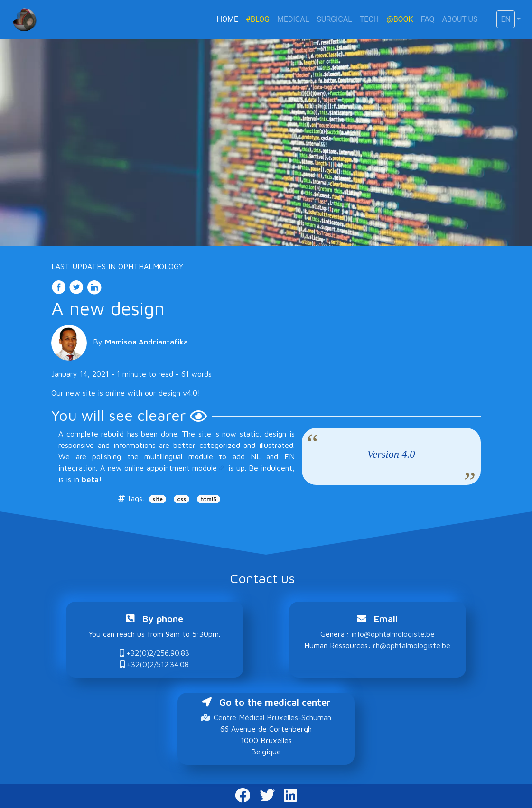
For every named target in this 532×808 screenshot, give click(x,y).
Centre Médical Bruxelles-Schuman (266, 717)
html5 (208, 499)
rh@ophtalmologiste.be (412, 645)
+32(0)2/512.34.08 (154, 664)
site (158, 499)
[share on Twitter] (78, 286)
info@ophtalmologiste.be (393, 634)
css (182, 499)
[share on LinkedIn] (94, 286)
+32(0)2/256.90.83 (154, 653)
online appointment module (171, 468)
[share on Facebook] (60, 286)
